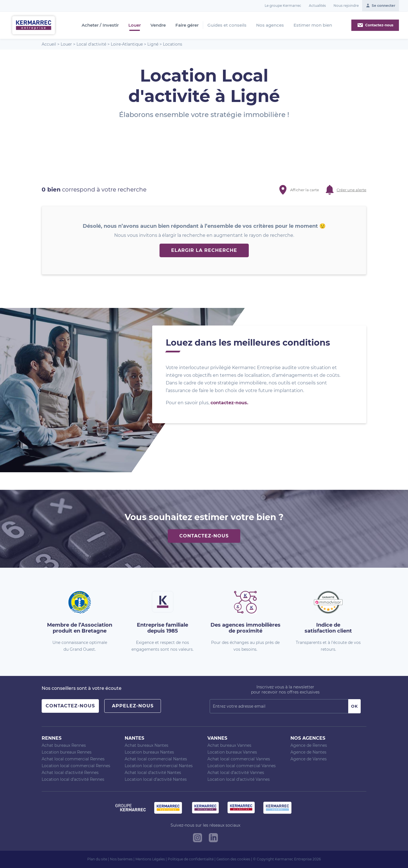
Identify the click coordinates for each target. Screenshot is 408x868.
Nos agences (270, 25)
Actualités (317, 6)
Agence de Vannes (309, 759)
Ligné (153, 44)
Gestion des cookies (233, 859)
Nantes (134, 738)
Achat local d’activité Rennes (70, 773)
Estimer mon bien (313, 25)
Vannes (217, 738)
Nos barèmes (121, 859)
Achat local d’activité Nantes (153, 773)
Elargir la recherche (204, 250)
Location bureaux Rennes (67, 752)
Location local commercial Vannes (242, 766)
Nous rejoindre (346, 6)
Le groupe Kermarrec (283, 6)
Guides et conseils (227, 25)
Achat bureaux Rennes (64, 745)
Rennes (52, 738)
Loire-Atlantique (127, 44)
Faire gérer (187, 25)
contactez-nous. (229, 403)
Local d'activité (91, 44)
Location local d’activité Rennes (73, 779)
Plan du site (97, 859)
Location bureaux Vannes (232, 752)
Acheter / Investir (100, 25)
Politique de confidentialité (191, 859)
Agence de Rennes (309, 745)
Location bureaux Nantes (149, 752)
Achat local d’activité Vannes (236, 773)
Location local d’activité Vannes (239, 779)
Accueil (49, 44)
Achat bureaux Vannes (229, 745)
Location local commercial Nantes (159, 766)
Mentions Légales (150, 859)
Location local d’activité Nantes (156, 779)
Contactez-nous (204, 536)
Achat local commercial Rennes (73, 759)
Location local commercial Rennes (76, 766)
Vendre (158, 25)
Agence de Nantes (308, 752)
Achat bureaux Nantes (146, 745)
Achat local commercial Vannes (239, 759)
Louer (135, 25)
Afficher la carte (305, 190)
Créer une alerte (351, 190)
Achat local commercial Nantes (156, 759)
